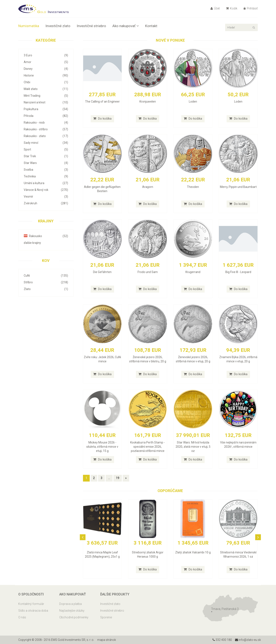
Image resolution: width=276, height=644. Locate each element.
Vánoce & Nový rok (46, 190)
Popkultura (46, 109)
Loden (193, 102)
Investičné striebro (91, 26)
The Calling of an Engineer (102, 102)
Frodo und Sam (148, 272)
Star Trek (46, 156)
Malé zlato (46, 89)
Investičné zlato (58, 26)
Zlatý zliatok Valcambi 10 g (193, 552)
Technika (46, 176)
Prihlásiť (251, 8)
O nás (22, 617)
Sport (46, 149)
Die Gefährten (102, 272)
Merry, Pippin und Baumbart (238, 187)
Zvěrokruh (46, 203)
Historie (46, 75)
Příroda (46, 116)
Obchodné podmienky (74, 617)
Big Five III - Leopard (238, 272)
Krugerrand (193, 272)
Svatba (46, 170)
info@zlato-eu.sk (248, 640)
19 (118, 478)
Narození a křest (46, 102)
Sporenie (106, 617)
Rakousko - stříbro (46, 129)
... (109, 478)
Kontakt (151, 26)
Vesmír (46, 197)
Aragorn (148, 187)
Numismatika (29, 26)
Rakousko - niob (46, 123)
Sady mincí (46, 143)
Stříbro (46, 282)
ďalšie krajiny (32, 243)
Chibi (46, 82)
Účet (215, 8)
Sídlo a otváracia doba (33, 611)
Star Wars (46, 163)
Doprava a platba (70, 604)
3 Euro (46, 55)
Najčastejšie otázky (72, 611)
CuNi (46, 276)
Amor (46, 62)
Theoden (193, 187)
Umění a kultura (46, 183)
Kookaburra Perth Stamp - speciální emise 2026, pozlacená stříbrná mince (148, 447)
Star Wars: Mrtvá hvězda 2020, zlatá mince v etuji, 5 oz (193, 447)
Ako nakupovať (126, 26)
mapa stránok (107, 640)
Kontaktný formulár (31, 604)
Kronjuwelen (148, 102)
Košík (232, 8)
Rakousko (46, 236)
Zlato (46, 289)
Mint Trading (46, 96)
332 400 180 (222, 640)
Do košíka (102, 119)
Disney (46, 69)
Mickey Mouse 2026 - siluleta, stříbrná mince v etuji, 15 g (102, 447)
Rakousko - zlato (46, 136)
